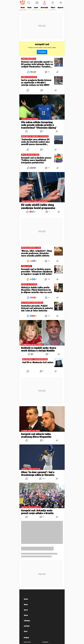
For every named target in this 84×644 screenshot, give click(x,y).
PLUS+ (26, 599)
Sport (36, 8)
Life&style (44, 8)
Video (53, 8)
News (23, 8)
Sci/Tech (27, 626)
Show (29, 8)
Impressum (27, 642)
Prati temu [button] (42, 52)
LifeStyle (27, 621)
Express (60, 8)
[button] (29, 3)
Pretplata (45, 642)
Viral (26, 631)
